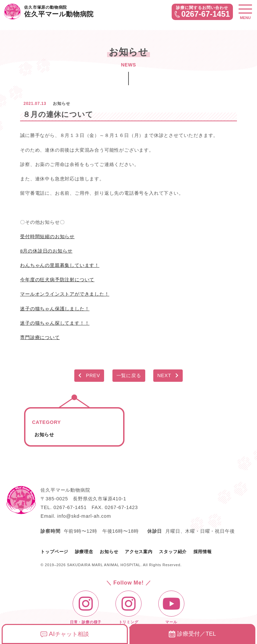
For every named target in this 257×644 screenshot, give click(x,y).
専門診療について (40, 337)
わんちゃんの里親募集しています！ (60, 265)
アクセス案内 (139, 552)
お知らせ (44, 435)
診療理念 (84, 552)
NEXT (168, 375)
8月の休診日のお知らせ (46, 251)
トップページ (54, 552)
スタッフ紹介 (173, 552)
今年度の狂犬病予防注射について (57, 280)
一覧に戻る (129, 375)
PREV (89, 375)
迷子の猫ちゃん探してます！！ (55, 323)
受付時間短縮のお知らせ (47, 236)
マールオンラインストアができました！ (65, 294)
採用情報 (203, 552)
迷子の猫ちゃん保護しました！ (55, 309)
